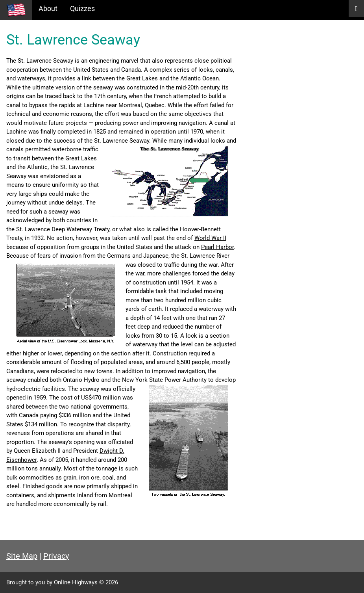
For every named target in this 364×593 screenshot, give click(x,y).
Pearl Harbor (217, 247)
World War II (210, 238)
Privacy (56, 556)
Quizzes (82, 8)
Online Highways (76, 582)
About (48, 8)
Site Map (22, 556)
